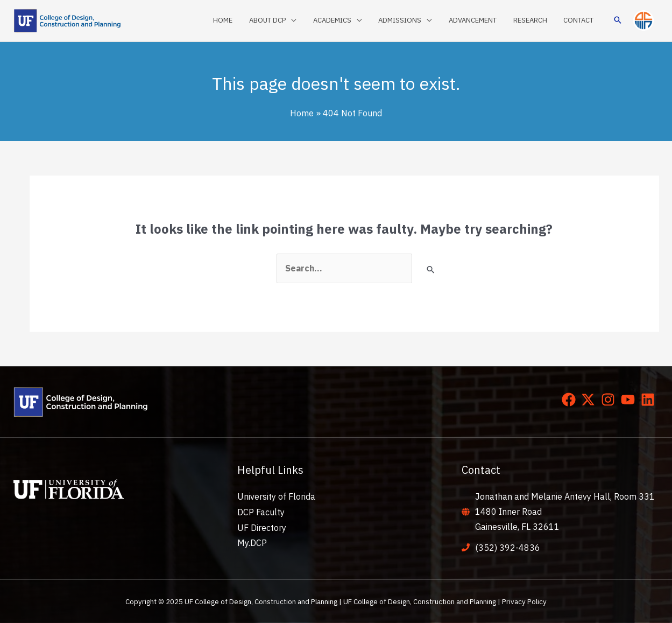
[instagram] (610, 400)
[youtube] (630, 400)
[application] (305, 20)
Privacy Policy (524, 601)
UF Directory (262, 527)
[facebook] (571, 400)
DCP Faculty (261, 512)
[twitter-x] (590, 400)
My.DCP (252, 542)
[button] (618, 21)
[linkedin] (650, 400)
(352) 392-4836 (508, 548)
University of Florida (276, 496)
